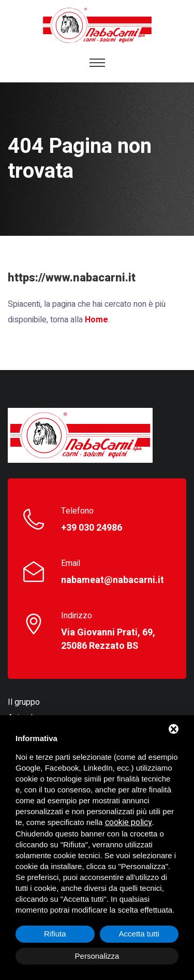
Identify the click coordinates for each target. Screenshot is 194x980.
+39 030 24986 (92, 528)
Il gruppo (24, 702)
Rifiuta (55, 934)
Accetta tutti (139, 934)
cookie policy (129, 822)
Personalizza (97, 956)
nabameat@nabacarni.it (113, 580)
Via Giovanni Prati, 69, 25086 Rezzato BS (108, 640)
